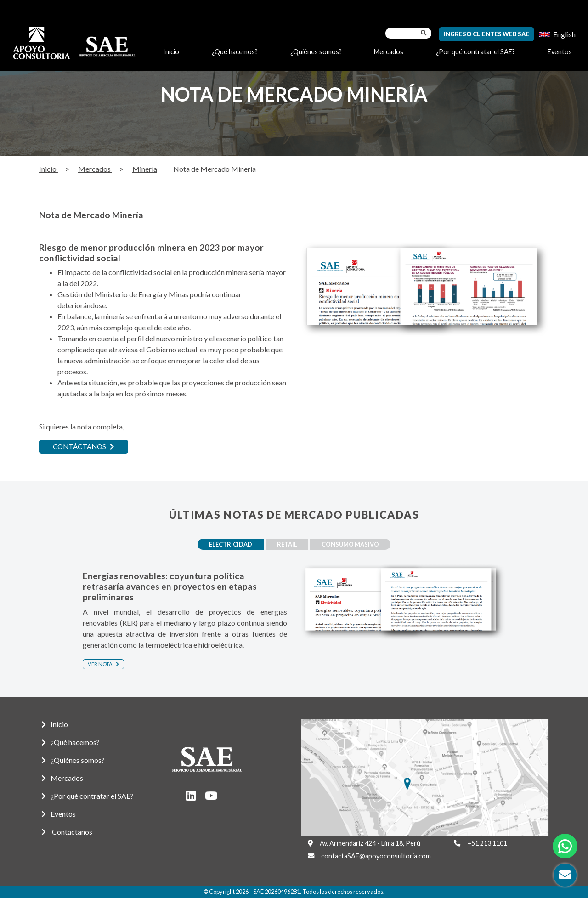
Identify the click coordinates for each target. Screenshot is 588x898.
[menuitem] (557, 34)
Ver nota (103, 664)
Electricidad (226, 544)
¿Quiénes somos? (316, 52)
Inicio (171, 52)
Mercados (389, 52)
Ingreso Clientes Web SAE (486, 34)
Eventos (560, 52)
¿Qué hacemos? (235, 52)
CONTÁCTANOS (85, 447)
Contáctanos (67, 832)
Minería (145, 169)
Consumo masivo (355, 544)
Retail (287, 544)
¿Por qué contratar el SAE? (475, 52)
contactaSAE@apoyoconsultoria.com (376, 856)
